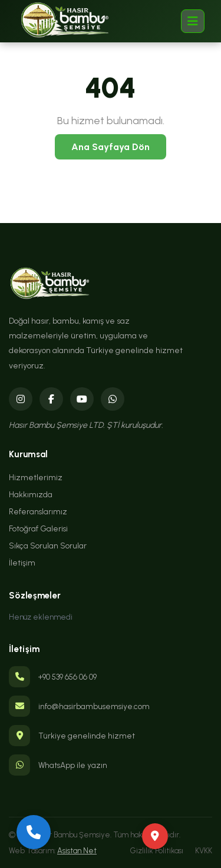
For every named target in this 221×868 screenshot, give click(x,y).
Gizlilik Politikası (157, 851)
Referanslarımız (38, 511)
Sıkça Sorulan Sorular (48, 546)
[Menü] (193, 21)
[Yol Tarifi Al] (155, 836)
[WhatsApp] (113, 399)
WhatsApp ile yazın (73, 765)
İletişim (22, 563)
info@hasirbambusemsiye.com (94, 706)
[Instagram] (21, 399)
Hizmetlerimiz (36, 477)
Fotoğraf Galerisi (38, 528)
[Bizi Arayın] (34, 832)
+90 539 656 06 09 (67, 677)
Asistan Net (77, 851)
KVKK (204, 851)
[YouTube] (82, 399)
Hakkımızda (31, 494)
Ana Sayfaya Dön (111, 147)
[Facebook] (51, 399)
